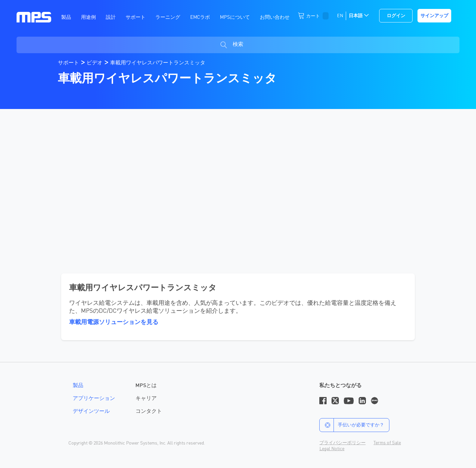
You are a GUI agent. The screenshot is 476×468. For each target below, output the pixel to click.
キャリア (146, 399)
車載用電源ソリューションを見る (114, 322)
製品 (78, 386)
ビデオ (95, 63)
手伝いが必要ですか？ (352, 425)
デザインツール (91, 412)
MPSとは (146, 386)
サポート (69, 63)
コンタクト (149, 412)
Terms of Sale (387, 443)
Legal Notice (332, 449)
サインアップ (434, 16)
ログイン (396, 16)
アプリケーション (94, 399)
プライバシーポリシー (342, 443)
